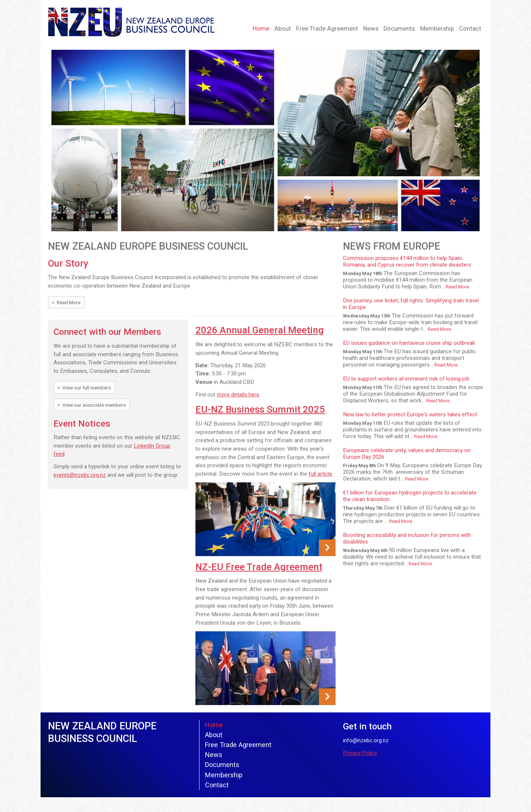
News (371, 29)
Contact (470, 29)
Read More (69, 302)
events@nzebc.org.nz (80, 475)
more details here (238, 395)
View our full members (87, 388)
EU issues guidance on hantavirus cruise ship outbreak (409, 343)
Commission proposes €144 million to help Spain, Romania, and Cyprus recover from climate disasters (407, 261)
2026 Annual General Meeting (260, 330)
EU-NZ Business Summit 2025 (260, 409)
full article (320, 474)
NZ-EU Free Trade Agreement (259, 567)
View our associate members (94, 405)
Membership (437, 29)
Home (261, 29)
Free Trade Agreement (327, 29)
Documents (399, 29)
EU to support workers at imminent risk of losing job (406, 379)
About (283, 29)
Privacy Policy (360, 753)
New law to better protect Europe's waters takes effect (410, 414)
